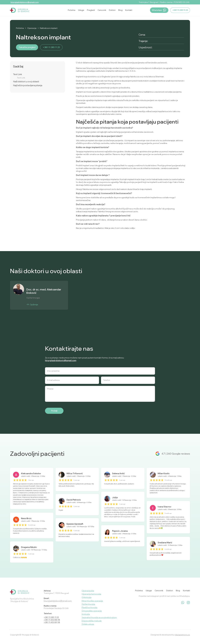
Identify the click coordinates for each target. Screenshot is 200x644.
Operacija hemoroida (91, 594)
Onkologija (87, 597)
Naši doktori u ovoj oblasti (26, 82)
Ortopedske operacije (92, 611)
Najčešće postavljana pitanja (28, 85)
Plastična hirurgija (89, 607)
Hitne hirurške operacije (92, 601)
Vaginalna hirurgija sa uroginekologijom (99, 617)
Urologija (86, 614)
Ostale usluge (88, 624)
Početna (20, 28)
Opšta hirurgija (88, 604)
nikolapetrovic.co (182, 635)
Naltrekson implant (49, 28)
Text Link (17, 74)
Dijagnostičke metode (92, 621)
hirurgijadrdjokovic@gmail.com (25, 2)
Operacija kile (88, 591)
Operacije (32, 28)
